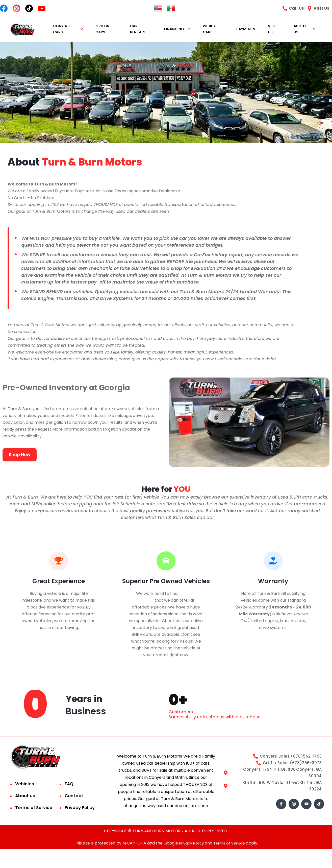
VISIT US (272, 29)
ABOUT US (300, 29)
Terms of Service (34, 808)
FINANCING (174, 29)
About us (25, 796)
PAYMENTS (246, 29)
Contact (74, 796)
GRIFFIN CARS (102, 29)
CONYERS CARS (61, 29)
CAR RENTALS (138, 29)
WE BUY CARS (209, 29)
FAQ (69, 784)
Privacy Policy (80, 808)
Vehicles (25, 784)
